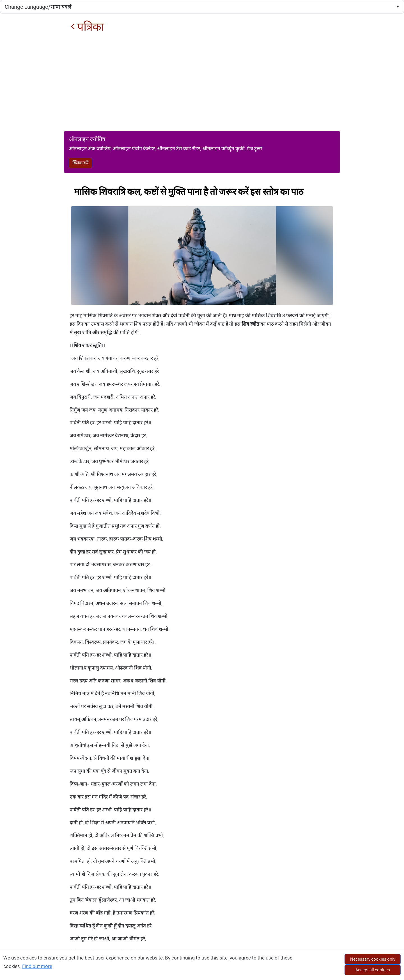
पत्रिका (87, 27)
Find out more (37, 966)
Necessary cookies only (373, 959)
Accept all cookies (373, 970)
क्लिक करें (81, 163)
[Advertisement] (202, 82)
